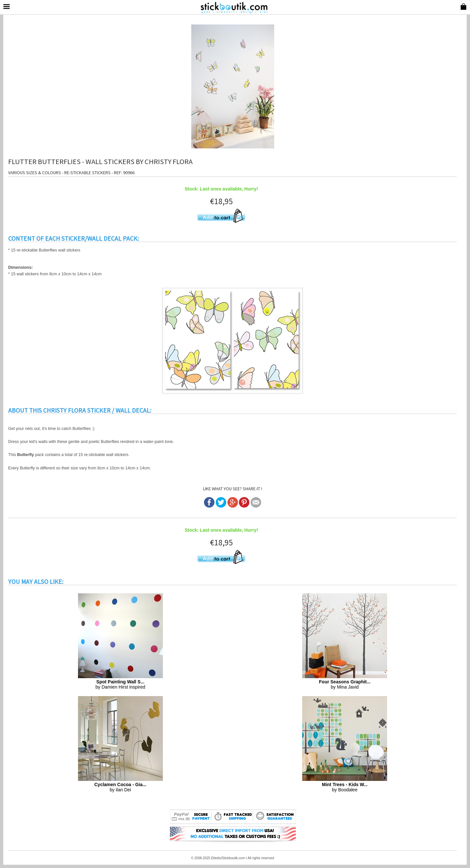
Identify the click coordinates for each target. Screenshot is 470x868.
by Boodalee (345, 787)
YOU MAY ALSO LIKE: (36, 582)
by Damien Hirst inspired (121, 684)
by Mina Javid (345, 684)
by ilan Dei (120, 787)
